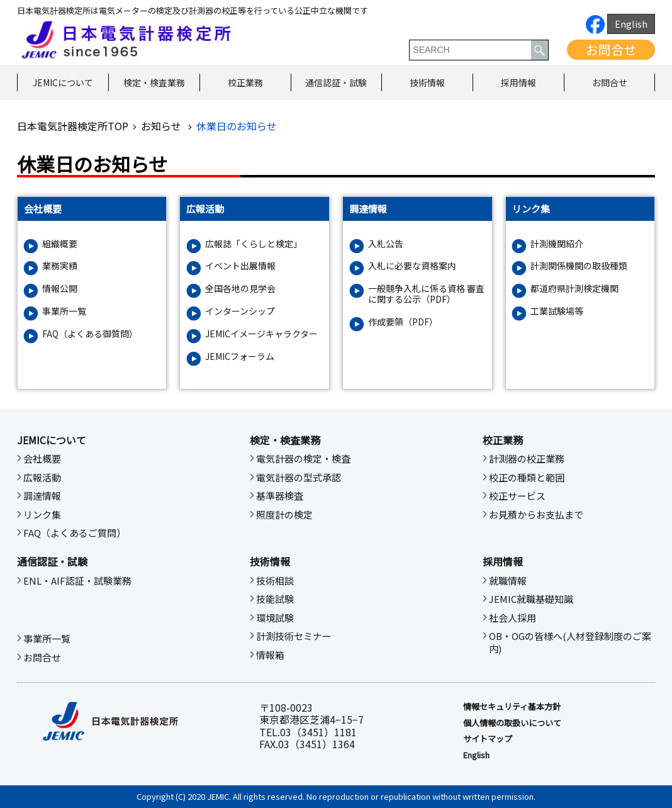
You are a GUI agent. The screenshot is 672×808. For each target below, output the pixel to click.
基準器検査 (280, 496)
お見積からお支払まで (536, 515)
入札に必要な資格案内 (412, 266)
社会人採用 (512, 618)
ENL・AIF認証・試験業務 (77, 581)
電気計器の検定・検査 (303, 459)
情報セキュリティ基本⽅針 (512, 707)
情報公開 (60, 289)
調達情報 (42, 496)
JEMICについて (63, 82)
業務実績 (60, 266)
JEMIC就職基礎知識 (531, 599)
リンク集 (42, 515)
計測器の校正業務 (527, 459)
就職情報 (508, 581)
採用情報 (518, 82)
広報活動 (42, 478)
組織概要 (60, 244)
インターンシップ (240, 311)
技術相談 (275, 581)
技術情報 (427, 82)
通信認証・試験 (336, 82)
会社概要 (42, 459)
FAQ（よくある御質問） (90, 334)
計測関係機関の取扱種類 (579, 266)
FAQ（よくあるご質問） (75, 533)
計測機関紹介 (557, 244)
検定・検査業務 (154, 82)
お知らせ (162, 126)
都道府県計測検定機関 (574, 289)
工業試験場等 (557, 311)
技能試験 (275, 599)
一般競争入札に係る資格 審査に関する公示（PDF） (426, 294)
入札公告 (386, 244)
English (631, 24)
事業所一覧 (64, 311)
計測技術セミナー (294, 636)
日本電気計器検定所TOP (73, 126)
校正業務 (245, 82)
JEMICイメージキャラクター (261, 334)
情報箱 (270, 655)
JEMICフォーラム (240, 356)
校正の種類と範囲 (527, 478)
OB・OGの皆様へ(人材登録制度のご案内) (570, 642)
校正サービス (517, 496)
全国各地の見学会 (240, 289)
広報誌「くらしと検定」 (254, 244)
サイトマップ (488, 739)
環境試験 (275, 618)
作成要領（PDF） (403, 322)
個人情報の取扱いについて (512, 723)
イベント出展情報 (240, 266)
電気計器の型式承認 (299, 478)
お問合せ (611, 49)
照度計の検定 (284, 515)
